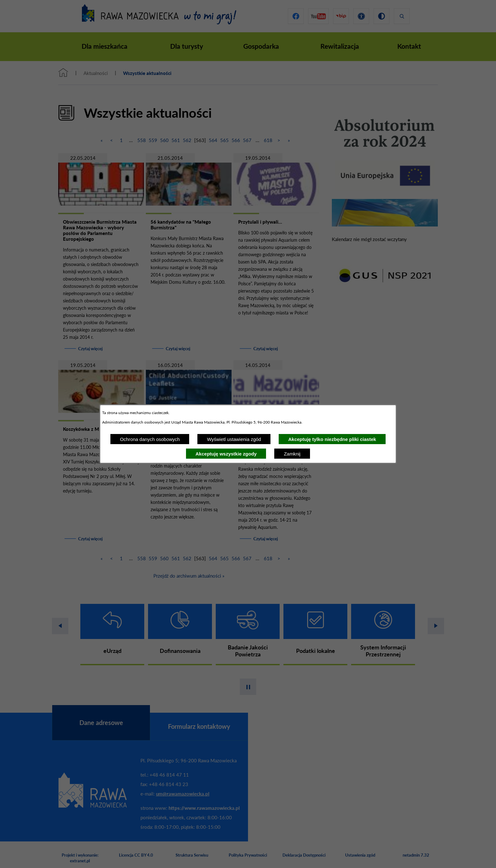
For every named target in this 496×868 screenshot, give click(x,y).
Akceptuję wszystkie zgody (226, 454)
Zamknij (292, 454)
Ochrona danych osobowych (150, 439)
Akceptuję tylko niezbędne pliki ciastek (332, 439)
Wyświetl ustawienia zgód (234, 439)
